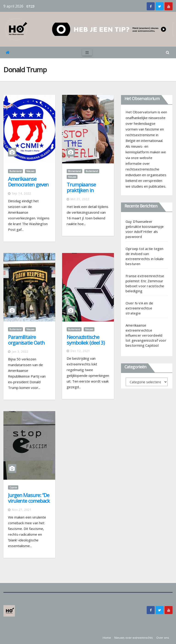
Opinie (13, 487)
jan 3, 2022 (20, 352)
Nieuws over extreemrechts (134, 638)
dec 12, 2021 (80, 351)
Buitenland (15, 171)
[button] (168, 52)
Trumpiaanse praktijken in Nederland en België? (81, 193)
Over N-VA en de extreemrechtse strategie (139, 308)
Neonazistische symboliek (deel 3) (86, 340)
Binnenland (74, 171)
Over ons (163, 638)
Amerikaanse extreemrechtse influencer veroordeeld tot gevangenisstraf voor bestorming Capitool (146, 335)
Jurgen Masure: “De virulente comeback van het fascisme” (29, 501)
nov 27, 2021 (22, 510)
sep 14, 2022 (22, 193)
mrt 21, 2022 (80, 199)
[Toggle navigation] (87, 53)
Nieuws (30, 171)
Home (107, 638)
